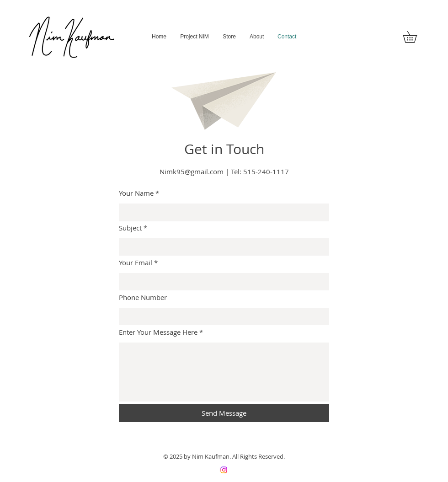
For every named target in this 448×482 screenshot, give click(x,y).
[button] (415, 37)
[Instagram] (224, 470)
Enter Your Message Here (158, 332)
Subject (130, 228)
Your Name (136, 193)
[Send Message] (224, 413)
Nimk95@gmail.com (192, 171)
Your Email (136, 263)
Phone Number (143, 297)
